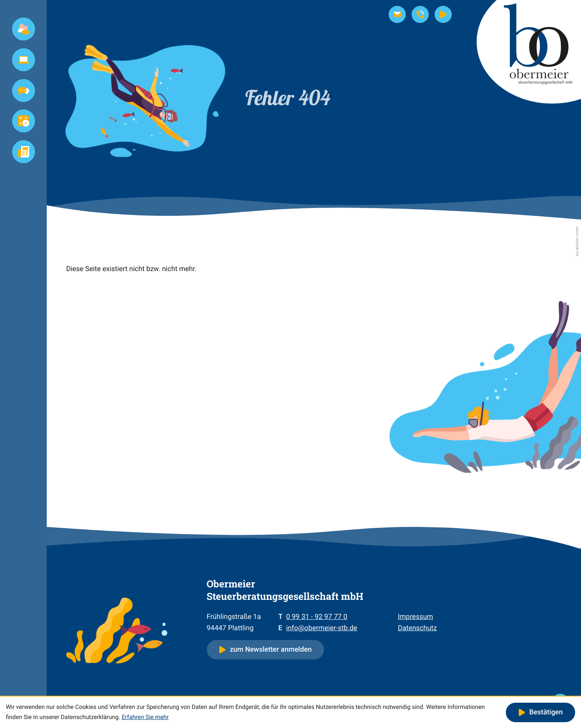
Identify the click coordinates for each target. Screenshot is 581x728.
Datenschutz (417, 628)
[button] (420, 14)
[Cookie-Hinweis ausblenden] (541, 712)
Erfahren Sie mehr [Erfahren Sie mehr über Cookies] (145, 717)
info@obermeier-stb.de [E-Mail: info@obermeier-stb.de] (322, 628)
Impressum (416, 617)
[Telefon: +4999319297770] (317, 617)
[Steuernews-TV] (443, 14)
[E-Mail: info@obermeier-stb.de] (397, 14)
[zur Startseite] (529, 52)
